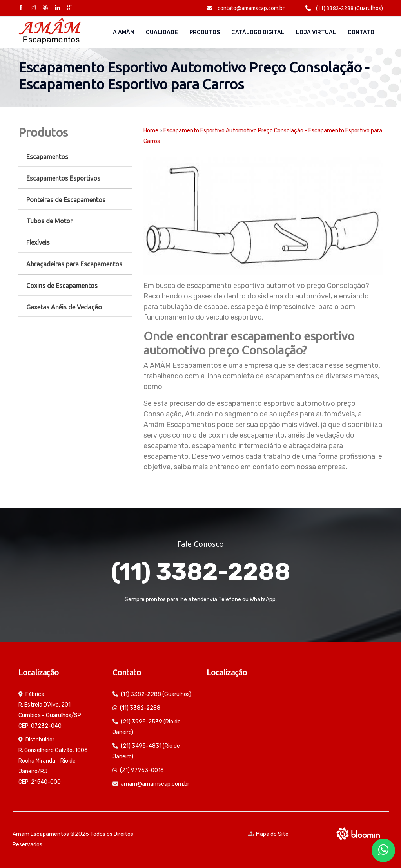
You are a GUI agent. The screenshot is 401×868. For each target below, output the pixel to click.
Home (151, 131)
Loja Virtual (316, 32)
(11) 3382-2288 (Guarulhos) (344, 8)
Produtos (205, 32)
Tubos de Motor (49, 221)
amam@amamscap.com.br (155, 784)
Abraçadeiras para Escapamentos (74, 264)
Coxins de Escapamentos (62, 286)
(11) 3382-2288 (201, 572)
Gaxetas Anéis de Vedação (64, 307)
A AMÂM (124, 32)
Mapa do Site (268, 834)
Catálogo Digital (258, 32)
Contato (361, 32)
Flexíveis (38, 242)
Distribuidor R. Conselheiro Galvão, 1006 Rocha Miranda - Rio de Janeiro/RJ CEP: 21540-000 (53, 761)
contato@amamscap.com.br (246, 8)
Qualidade (162, 32)
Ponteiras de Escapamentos (66, 200)
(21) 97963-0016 (142, 770)
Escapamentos (47, 157)
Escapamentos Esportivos (63, 178)
